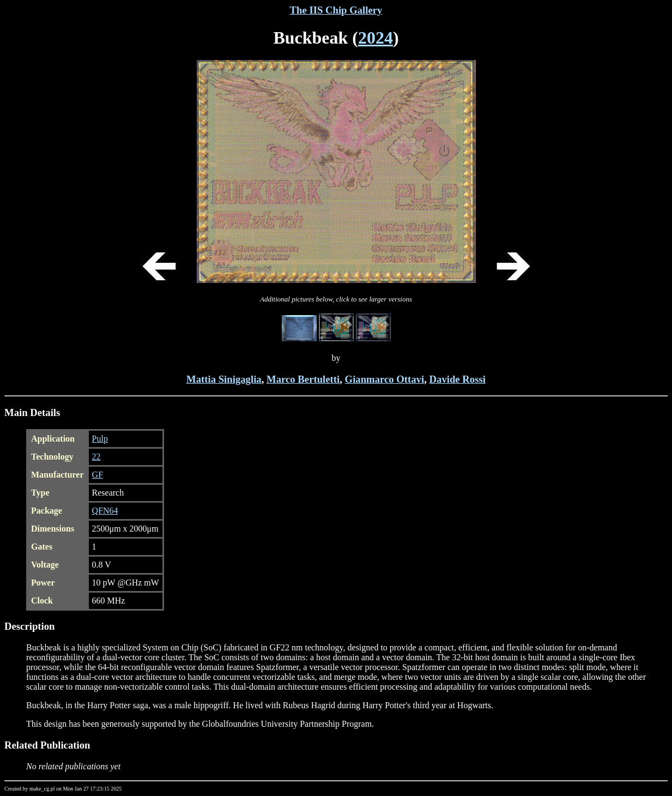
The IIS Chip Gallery (336, 10)
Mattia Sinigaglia (224, 379)
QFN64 (105, 511)
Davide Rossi (458, 379)
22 (96, 457)
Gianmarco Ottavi (385, 379)
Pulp (100, 439)
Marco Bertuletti (303, 379)
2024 (376, 38)
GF (98, 475)
